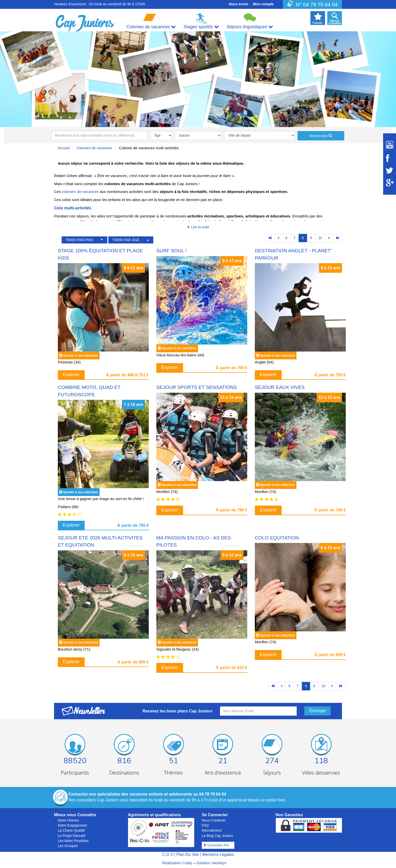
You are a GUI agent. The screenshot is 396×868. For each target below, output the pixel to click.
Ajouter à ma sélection (80, 355)
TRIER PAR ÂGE (126, 240)
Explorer (71, 375)
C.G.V (168, 854)
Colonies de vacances (94, 148)
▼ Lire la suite (198, 227)
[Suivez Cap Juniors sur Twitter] (390, 170)
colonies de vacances (80, 192)
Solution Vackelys (212, 863)
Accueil (64, 148)
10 (320, 238)
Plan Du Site (188, 854)
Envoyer (318, 711)
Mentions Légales (218, 854)
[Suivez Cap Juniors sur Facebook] (390, 158)
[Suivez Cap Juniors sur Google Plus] (390, 183)
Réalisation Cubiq (177, 863)
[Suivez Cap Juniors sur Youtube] (390, 145)
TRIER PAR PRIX (79, 240)
